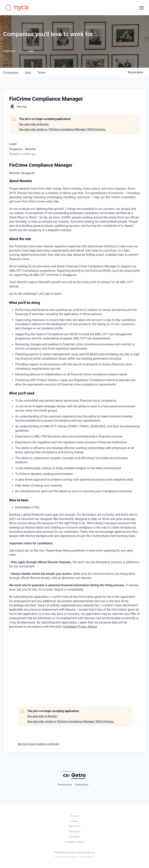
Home (74, 816)
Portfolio (74, 832)
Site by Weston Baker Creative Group (74, 857)
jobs (28, 73)
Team (74, 821)
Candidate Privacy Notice (80, 627)
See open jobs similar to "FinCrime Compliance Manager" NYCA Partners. (62, 129)
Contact (75, 837)
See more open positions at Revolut (38, 744)
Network (75, 826)
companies (11, 73)
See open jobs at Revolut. (34, 124)
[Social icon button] (141, 8)
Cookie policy (82, 785)
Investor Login (75, 842)
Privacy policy (65, 785)
